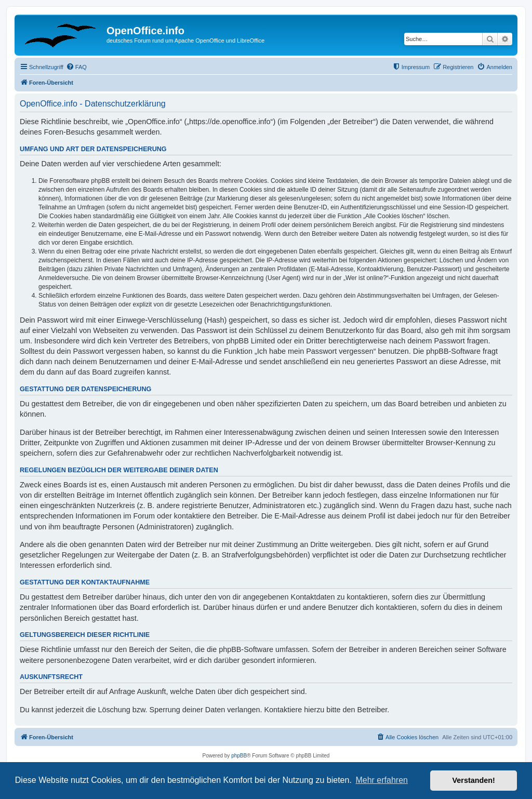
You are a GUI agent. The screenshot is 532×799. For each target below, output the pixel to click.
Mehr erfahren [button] (382, 780)
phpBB (239, 756)
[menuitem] (76, 67)
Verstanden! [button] (474, 780)
